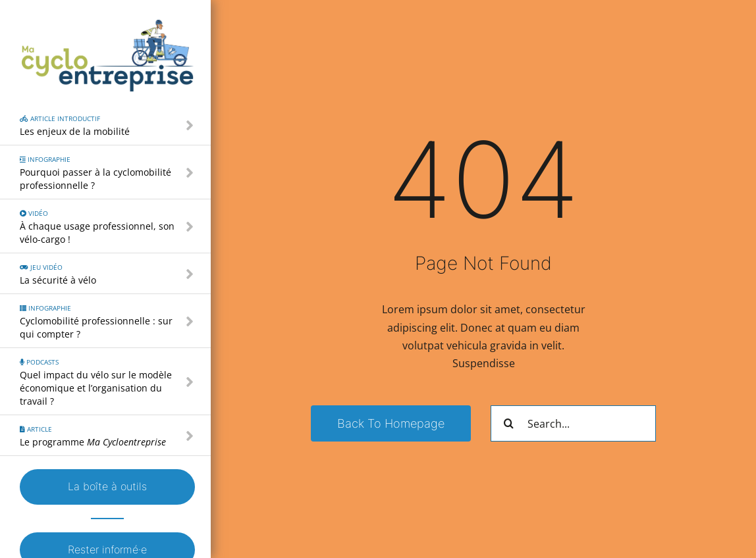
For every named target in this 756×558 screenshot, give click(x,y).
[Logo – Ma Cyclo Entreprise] (108, 25)
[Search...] (573, 423)
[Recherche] (509, 423)
